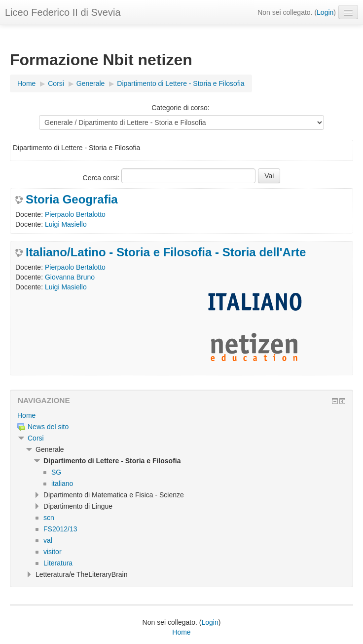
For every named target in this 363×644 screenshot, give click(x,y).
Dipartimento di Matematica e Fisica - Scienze (114, 495)
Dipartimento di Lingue (78, 506)
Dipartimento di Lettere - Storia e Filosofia (181, 83)
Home (26, 83)
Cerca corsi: (102, 178)
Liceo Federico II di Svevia (63, 12)
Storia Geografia (72, 200)
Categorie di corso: (181, 108)
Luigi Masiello (66, 224)
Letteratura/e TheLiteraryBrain (82, 574)
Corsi (56, 83)
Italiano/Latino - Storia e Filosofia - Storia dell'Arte (166, 252)
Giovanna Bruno (70, 277)
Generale (91, 83)
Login (325, 12)
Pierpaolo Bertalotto (75, 214)
